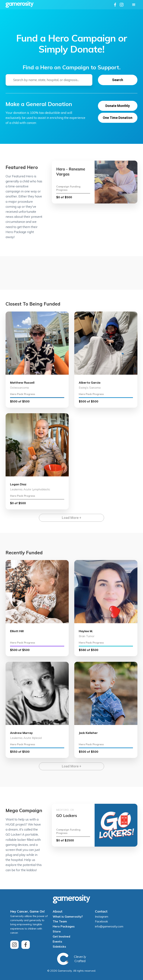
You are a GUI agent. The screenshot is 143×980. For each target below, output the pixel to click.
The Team (60, 921)
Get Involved (61, 936)
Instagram (102, 916)
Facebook (101, 921)
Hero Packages (64, 927)
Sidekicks (59, 946)
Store (57, 932)
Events (57, 941)
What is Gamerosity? (68, 916)
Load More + (71, 518)
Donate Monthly (118, 106)
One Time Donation (118, 118)
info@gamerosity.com (109, 927)
